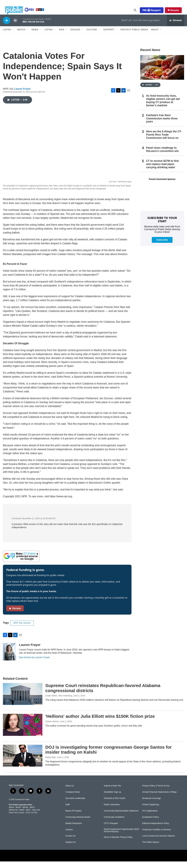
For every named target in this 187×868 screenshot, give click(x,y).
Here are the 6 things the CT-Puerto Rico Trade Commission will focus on (164, 141)
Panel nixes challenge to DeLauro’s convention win (162, 156)
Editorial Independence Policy (156, 830)
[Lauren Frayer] (9, 658)
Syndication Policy (150, 824)
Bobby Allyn (51, 764)
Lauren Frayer (22, 95)
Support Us (71, 849)
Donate (177, 13)
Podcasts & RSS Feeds (115, 805)
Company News (73, 799)
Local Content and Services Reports (159, 842)
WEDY (32, 814)
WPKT (28, 817)
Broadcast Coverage (151, 805)
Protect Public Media (134, 36)
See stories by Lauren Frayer (34, 664)
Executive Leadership (75, 805)
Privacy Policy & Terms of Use (156, 792)
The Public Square (151, 849)
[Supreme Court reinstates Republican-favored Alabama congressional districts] (23, 701)
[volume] (15, 27)
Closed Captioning (150, 811)
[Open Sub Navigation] (13, 36)
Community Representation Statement (121, 817)
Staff (68, 811)
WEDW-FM (13, 817)
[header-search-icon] (137, 14)
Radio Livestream (112, 811)
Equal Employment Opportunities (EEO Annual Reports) (122, 837)
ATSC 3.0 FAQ (31, 819)
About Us (70, 792)
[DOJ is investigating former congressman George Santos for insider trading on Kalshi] (23, 762)
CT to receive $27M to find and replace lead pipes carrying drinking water (162, 171)
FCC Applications (150, 817)
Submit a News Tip (112, 792)
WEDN (18, 814)
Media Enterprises (74, 830)
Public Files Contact (17, 819)
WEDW (25, 814)
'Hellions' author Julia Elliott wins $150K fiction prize (100, 723)
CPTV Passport (111, 830)
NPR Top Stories (22, 629)
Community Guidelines (114, 824)
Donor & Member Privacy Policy (118, 844)
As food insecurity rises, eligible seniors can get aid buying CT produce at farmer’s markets (163, 107)
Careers (69, 836)
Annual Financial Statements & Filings (159, 799)
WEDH (11, 814)
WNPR (22, 817)
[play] (7, 27)
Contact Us (70, 842)
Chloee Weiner (52, 728)
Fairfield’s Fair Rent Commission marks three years (162, 125)
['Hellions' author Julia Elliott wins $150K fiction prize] (23, 731)
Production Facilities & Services (156, 836)
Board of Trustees (74, 817)
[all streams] (175, 27)
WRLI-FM (36, 817)
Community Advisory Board (78, 824)
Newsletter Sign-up (112, 799)
